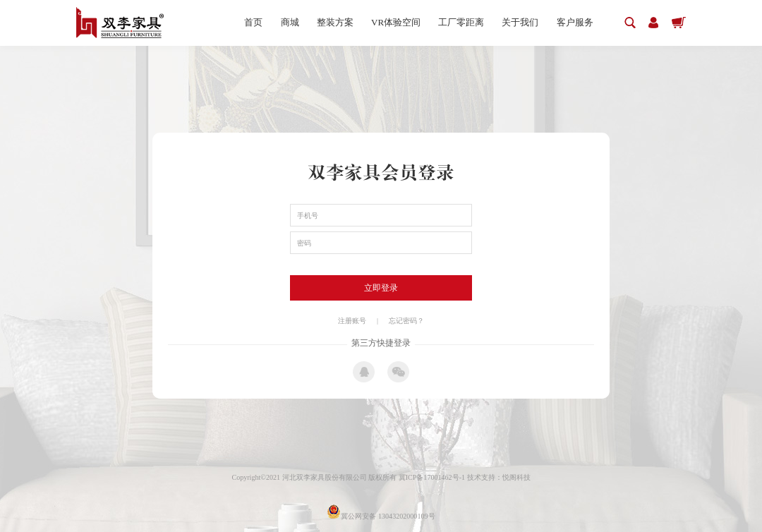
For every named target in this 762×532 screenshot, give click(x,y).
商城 (290, 22)
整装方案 (335, 22)
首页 (253, 22)
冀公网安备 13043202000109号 (381, 516)
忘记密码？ (406, 321)
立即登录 (381, 288)
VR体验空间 (396, 22)
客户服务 (575, 22)
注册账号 (352, 321)
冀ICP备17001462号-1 (433, 477)
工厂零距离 (461, 22)
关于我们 (520, 22)
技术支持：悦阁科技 (499, 477)
